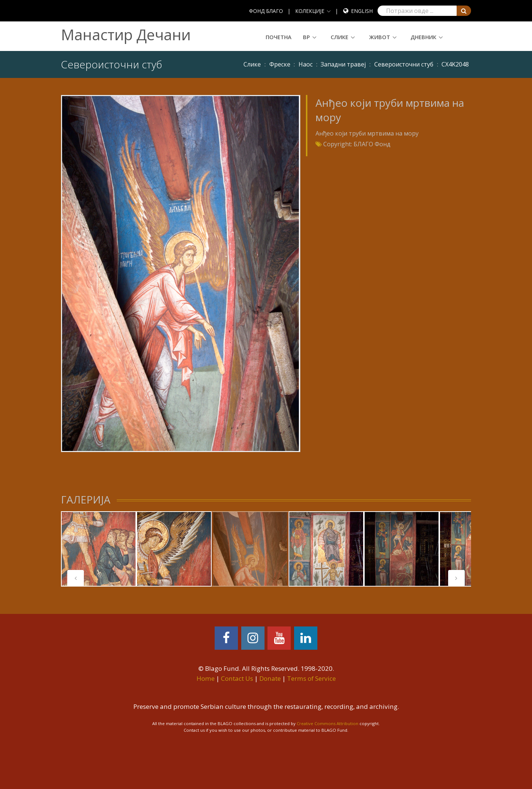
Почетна (279, 37)
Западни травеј (343, 64)
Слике (340, 37)
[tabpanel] (250, 549)
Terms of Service (311, 678)
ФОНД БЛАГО (266, 11)
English (362, 11)
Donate (270, 678)
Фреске (280, 64)
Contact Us (237, 678)
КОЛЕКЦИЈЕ (310, 11)
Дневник (423, 37)
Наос (306, 64)
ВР (306, 37)
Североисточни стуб (404, 64)
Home (206, 678)
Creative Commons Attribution (328, 723)
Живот (380, 37)
